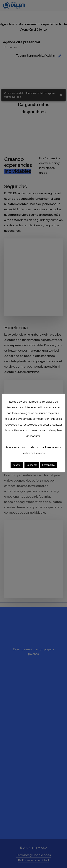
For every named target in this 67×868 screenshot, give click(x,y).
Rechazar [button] (32, 465)
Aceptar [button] (17, 465)
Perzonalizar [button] (49, 465)
